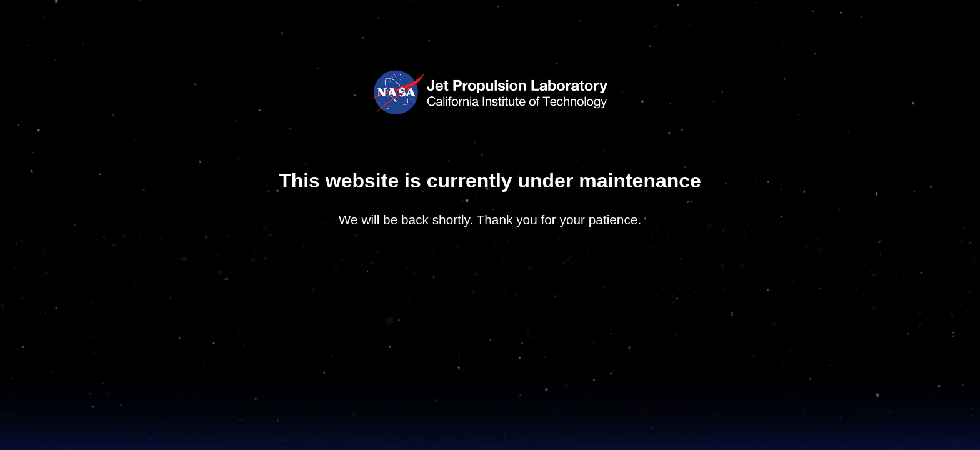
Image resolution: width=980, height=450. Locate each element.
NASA (397, 93)
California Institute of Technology (516, 106)
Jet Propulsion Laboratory (516, 82)
